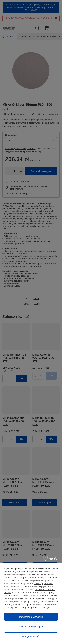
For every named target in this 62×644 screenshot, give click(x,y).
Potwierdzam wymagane (31, 627)
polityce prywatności (43, 584)
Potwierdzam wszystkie (31, 617)
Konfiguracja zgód (31, 636)
